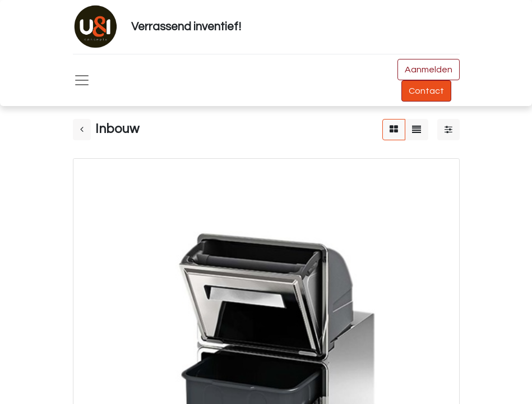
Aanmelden (429, 70)
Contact (426, 91)
